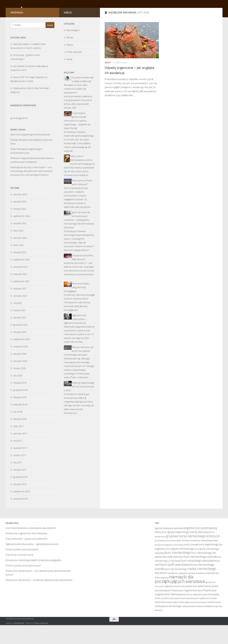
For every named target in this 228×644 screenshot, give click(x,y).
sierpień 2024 (20, 242)
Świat (108, 82)
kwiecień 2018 (20, 423)
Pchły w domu (77, 175)
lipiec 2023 (18, 264)
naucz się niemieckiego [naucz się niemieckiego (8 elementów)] (176, 588)
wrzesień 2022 (20, 286)
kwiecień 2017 (20, 467)
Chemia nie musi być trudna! (20, 574)
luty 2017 (18, 481)
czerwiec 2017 (20, 452)
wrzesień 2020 (20, 365)
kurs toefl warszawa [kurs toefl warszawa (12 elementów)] (175, 584)
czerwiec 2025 (20, 213)
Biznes (70, 56)
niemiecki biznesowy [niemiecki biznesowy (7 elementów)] (196, 592)
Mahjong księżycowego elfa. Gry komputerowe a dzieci (79, 405)
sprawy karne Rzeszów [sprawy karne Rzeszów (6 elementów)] (198, 621)
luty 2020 (18, 394)
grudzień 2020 (20, 344)
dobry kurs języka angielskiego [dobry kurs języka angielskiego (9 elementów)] (172, 551)
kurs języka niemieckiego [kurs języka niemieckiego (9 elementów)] (180, 568)
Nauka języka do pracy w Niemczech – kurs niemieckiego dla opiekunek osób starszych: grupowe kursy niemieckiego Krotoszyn (32, 190)
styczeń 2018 (20, 438)
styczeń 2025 (20, 221)
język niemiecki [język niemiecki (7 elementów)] (183, 559)
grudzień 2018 (20, 409)
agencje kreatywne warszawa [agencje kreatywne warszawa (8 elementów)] (169, 547)
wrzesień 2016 (20, 518)
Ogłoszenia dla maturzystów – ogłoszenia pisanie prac (75, 338)
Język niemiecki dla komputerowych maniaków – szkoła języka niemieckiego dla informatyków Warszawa (79, 239)
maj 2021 (18, 322)
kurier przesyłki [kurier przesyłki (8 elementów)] (191, 563)
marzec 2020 (20, 387)
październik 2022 (22, 279)
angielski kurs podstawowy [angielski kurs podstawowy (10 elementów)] (201, 547)
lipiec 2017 (18, 445)
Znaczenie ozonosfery (82, 274)
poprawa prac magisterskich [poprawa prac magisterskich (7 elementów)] (199, 617)
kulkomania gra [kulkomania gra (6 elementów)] (178, 564)
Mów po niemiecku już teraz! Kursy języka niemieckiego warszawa (79, 370)
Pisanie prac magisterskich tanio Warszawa (26, 552)
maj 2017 (18, 460)
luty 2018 (18, 431)
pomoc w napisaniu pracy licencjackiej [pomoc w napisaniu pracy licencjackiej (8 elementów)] (201, 613)
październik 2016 (22, 510)
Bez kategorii (73, 49)
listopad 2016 (20, 503)
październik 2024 (22, 235)
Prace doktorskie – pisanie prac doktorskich (27, 558)
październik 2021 (22, 300)
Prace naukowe (74, 71)
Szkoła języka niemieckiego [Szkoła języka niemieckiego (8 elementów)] (168, 625)
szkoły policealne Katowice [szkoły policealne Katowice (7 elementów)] (193, 625)
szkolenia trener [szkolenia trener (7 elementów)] (214, 621)
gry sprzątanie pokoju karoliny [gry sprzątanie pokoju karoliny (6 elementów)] (165, 559)
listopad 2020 (20, 351)
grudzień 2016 (20, 496)
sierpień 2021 (20, 308)
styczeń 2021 (20, 336)
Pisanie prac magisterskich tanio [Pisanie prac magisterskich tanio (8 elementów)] (187, 609)
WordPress (19, 642)
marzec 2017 (20, 474)
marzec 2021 (20, 329)
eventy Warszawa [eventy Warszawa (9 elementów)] (200, 551)
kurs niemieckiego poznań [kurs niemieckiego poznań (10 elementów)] (201, 576)
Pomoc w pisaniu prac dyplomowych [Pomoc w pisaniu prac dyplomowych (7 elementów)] (170, 617)
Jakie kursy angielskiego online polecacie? (30, 153)
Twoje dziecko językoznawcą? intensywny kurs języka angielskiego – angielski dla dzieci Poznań (77, 140)
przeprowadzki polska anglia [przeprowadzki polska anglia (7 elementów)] (178, 621)
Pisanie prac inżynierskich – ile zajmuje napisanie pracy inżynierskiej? (39, 599)
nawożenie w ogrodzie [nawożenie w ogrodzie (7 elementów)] (177, 592)
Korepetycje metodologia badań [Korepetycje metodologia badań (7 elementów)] (204, 559)
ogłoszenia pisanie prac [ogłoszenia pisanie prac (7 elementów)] (175, 605)
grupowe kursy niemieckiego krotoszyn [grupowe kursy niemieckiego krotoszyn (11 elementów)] (193, 555)
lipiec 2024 (18, 250)
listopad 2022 (20, 271)
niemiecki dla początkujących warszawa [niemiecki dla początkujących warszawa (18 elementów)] (180, 598)
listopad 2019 (20, 402)
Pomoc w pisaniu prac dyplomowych (23, 584)
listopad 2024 (20, 228)
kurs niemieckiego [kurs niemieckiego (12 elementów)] (178, 572)
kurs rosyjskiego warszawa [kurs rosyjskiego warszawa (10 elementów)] (198, 579)
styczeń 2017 (20, 489)
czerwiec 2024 (20, 257)
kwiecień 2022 (20, 293)
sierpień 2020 (20, 373)
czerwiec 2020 (20, 380)
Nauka (70, 64)
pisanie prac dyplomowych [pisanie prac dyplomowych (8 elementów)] (198, 605)
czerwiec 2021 (20, 315)
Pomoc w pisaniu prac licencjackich (22, 568)
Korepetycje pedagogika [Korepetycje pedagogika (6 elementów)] (163, 564)
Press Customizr (41, 642)
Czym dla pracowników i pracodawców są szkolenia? (31, 547)
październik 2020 (22, 358)
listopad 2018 (20, 416)
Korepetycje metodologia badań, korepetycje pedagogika (33, 579)
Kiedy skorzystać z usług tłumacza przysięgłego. (77, 306)
